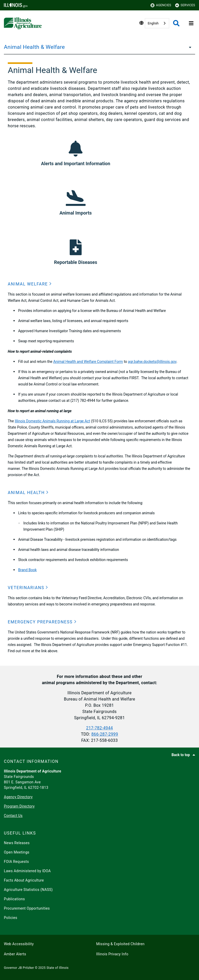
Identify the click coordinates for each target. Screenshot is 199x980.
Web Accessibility (19, 944)
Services (185, 5)
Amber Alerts (15, 954)
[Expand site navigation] (191, 23)
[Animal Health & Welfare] (189, 47)
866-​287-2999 (105, 734)
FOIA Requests (16, 862)
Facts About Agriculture (24, 880)
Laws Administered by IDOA (27, 871)
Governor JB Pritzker (19, 968)
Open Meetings (17, 852)
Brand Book (27, 570)
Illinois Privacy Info (112, 954)
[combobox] (157, 23)
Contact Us (13, 816)
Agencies (161, 5)
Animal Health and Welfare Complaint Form (88, 362)
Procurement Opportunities (27, 908)
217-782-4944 (99, 728)
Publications (14, 899)
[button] (30, 284)
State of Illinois (57, 968)
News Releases (17, 843)
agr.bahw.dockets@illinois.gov (152, 362)
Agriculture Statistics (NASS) (28, 890)
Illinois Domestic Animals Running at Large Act (52, 421)
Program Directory (19, 806)
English (153, 23)
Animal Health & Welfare (34, 47)
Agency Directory (18, 797)
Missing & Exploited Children (120, 944)
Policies (11, 918)
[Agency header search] (176, 23)
